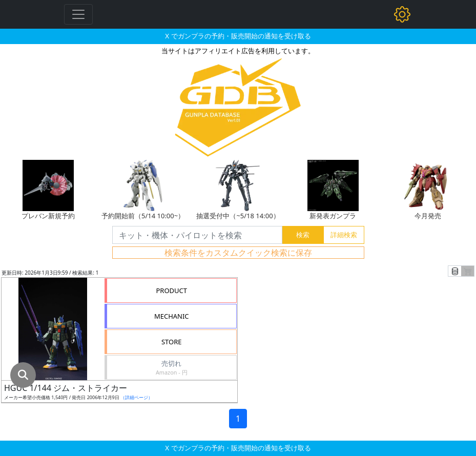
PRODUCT (171, 291)
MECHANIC (172, 316)
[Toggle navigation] (78, 14)
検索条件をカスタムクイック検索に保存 (238, 253)
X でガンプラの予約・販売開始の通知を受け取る (238, 36)
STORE (172, 342)
